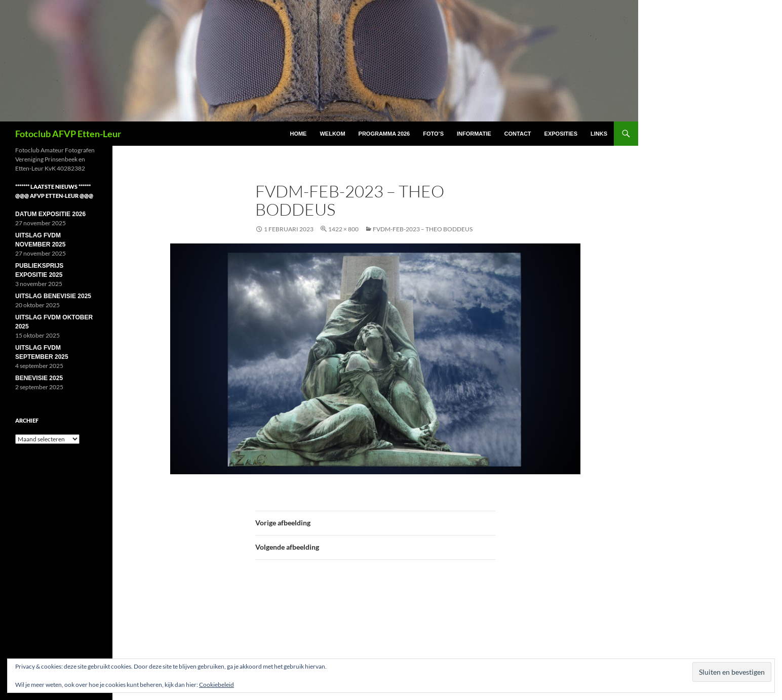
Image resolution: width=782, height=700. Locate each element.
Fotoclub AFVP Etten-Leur (68, 134)
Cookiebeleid (217, 685)
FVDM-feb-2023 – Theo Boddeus (423, 229)
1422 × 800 (343, 229)
